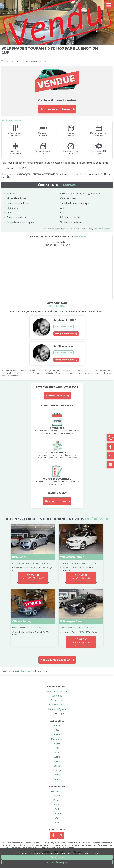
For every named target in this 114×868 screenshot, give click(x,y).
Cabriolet (57, 761)
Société (57, 779)
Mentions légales (57, 709)
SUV (57, 730)
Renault (57, 800)
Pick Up (57, 770)
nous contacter (105, 229)
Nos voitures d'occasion (56, 660)
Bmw (57, 822)
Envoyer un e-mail (65, 334)
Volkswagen (32, 61)
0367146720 (62, 327)
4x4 (57, 748)
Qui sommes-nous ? (57, 705)
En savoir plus (57, 857)
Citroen (57, 813)
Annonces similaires (56, 109)
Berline (57, 734)
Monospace (57, 739)
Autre (57, 757)
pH (62, 713)
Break (57, 743)
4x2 (57, 752)
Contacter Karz (56, 396)
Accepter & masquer (57, 862)
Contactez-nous (56, 501)
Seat (57, 818)
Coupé (57, 775)
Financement (57, 700)
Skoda (57, 804)
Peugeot (57, 795)
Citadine (57, 725)
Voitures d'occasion (11, 61)
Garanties (57, 696)
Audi (57, 809)
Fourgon (57, 766)
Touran (47, 61)
